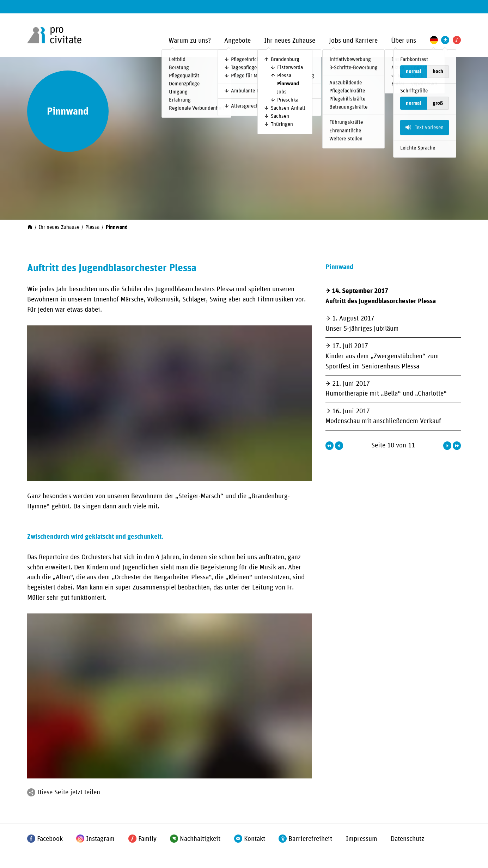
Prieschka (288, 100)
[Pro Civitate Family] (457, 40)
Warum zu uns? (190, 41)
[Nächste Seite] (447, 445)
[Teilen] (31, 792)
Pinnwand (288, 84)
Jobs (282, 92)
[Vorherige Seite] (339, 445)
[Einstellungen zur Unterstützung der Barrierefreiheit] (445, 40)
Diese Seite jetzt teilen (69, 792)
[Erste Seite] (330, 445)
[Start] (30, 227)
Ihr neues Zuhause (290, 41)
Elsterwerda (290, 68)
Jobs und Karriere (353, 41)
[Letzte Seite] (457, 445)
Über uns (404, 41)
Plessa (284, 76)
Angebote (237, 41)
